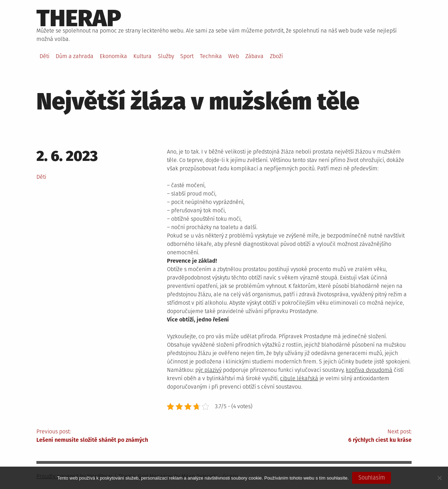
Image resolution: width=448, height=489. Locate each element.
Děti (44, 56)
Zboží (276, 56)
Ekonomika (113, 56)
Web (234, 56)
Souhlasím (372, 478)
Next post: (318, 436)
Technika (211, 56)
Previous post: (130, 436)
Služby (166, 56)
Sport (187, 56)
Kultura (142, 56)
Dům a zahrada (75, 56)
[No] (439, 478)
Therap (79, 18)
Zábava (254, 56)
